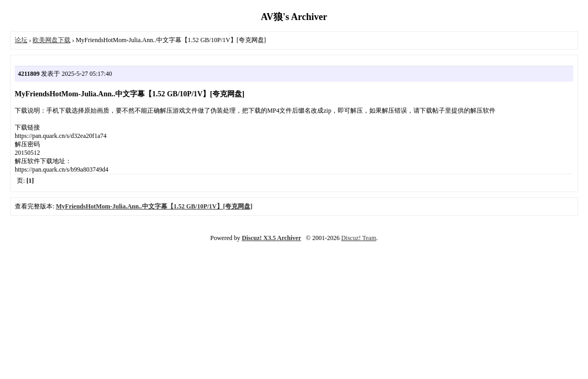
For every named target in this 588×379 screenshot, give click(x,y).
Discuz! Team (359, 238)
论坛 (21, 40)
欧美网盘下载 (52, 40)
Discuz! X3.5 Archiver (272, 238)
